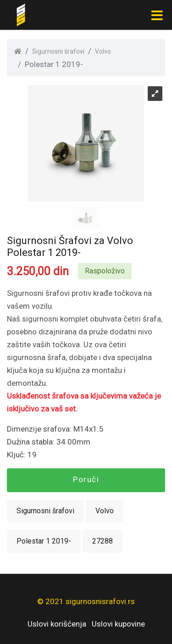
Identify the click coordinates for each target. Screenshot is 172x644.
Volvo (103, 51)
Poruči (86, 479)
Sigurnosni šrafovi (58, 51)
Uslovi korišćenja (57, 624)
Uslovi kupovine (118, 624)
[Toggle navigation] (157, 15)
